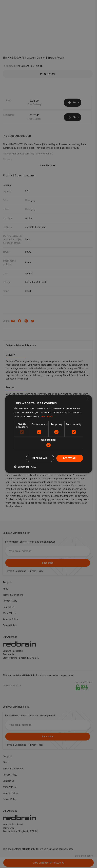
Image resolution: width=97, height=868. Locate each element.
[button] (25, 467)
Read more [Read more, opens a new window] (47, 416)
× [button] (87, 399)
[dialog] (48, 434)
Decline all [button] (40, 458)
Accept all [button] (70, 458)
